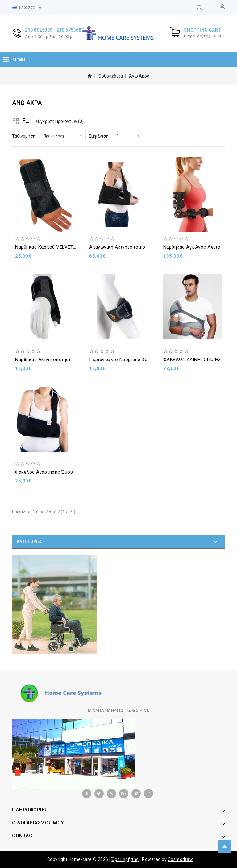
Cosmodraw (181, 859)
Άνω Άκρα (139, 76)
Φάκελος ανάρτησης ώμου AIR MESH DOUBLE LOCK (72, 472)
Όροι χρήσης (125, 859)
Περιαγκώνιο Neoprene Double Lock (129, 360)
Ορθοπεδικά (111, 76)
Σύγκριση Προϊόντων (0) (60, 121)
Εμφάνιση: (99, 136)
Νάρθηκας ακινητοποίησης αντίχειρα (56, 360)
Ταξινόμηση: (24, 136)
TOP (225, 846)
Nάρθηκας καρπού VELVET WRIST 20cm (59, 247)
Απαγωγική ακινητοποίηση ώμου (125, 247)
